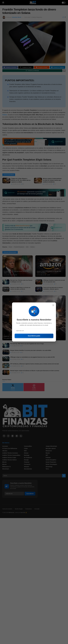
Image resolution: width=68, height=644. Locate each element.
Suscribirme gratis (34, 336)
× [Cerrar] (53, 305)
